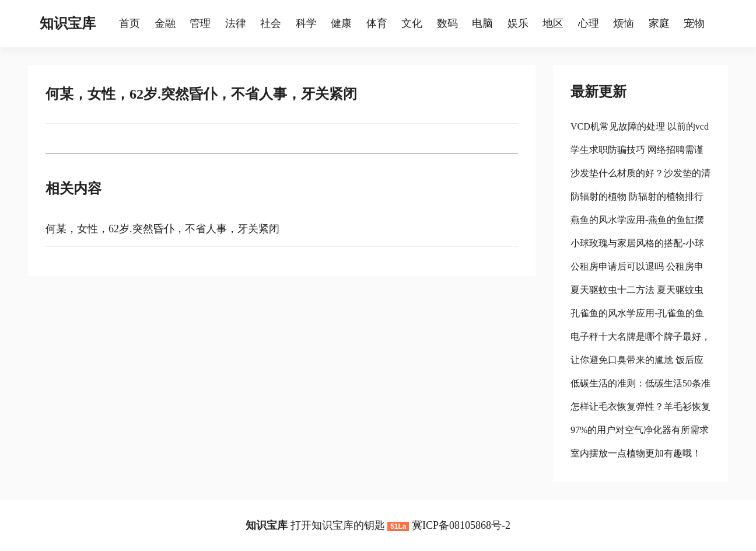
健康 (341, 23)
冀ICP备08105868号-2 (461, 525)
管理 (200, 23)
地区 (553, 23)
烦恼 (624, 23)
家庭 (659, 23)
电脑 (482, 23)
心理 (589, 23)
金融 (165, 23)
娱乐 (518, 23)
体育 (377, 23)
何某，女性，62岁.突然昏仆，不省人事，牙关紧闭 (162, 229)
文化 (412, 23)
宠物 (694, 23)
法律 (236, 23)
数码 (447, 23)
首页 (129, 23)
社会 (271, 23)
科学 (306, 23)
